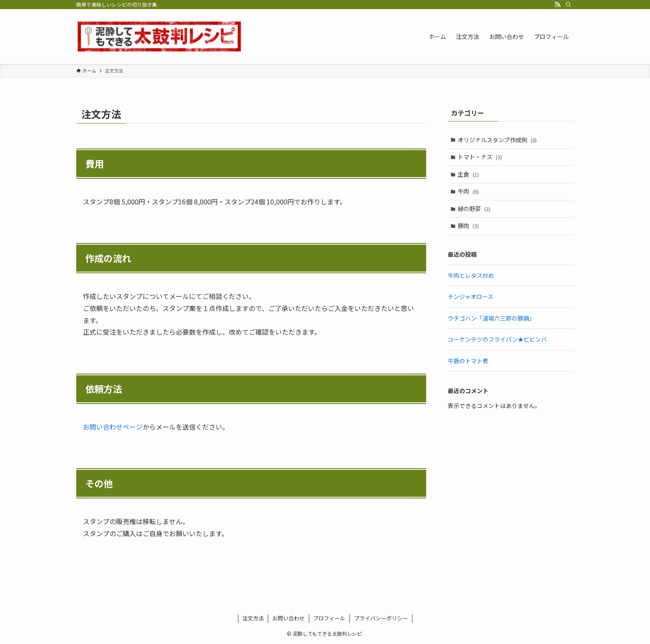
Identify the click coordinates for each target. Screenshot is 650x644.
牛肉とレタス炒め (471, 275)
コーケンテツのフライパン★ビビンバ (497, 339)
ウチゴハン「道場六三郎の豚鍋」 (491, 318)
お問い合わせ (289, 618)
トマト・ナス (480, 157)
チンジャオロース (471, 297)
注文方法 (253, 618)
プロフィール (329, 618)
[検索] (568, 5)
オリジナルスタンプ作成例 (498, 140)
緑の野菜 (474, 209)
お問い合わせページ (113, 427)
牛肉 (469, 191)
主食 (469, 174)
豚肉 (469, 226)
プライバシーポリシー (381, 618)
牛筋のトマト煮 (468, 361)
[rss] (558, 5)
